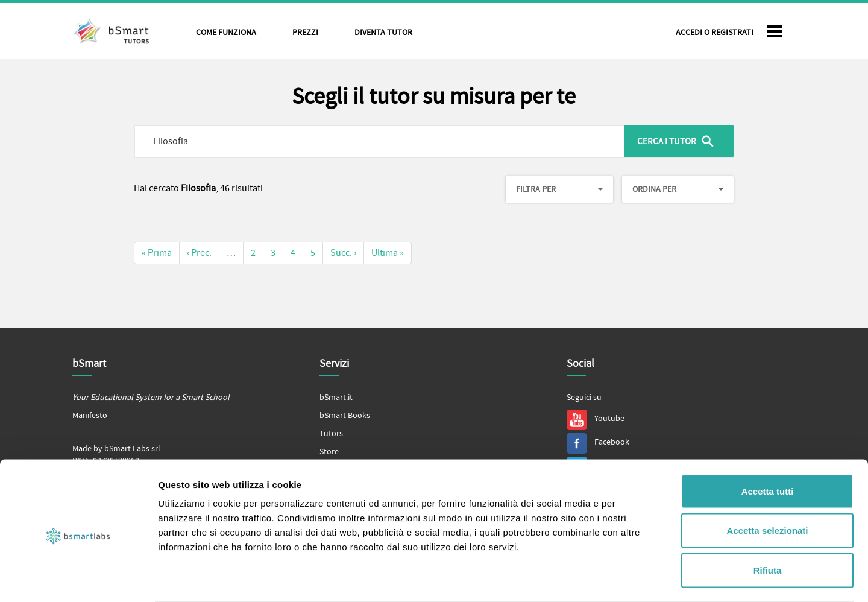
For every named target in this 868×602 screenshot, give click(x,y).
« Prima (157, 253)
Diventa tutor (383, 33)
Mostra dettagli (634, 578)
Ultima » (388, 253)
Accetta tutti (768, 444)
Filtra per (559, 189)
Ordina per (678, 189)
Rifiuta (768, 523)
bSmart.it (336, 398)
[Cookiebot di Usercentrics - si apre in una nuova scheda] (78, 578)
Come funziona (226, 33)
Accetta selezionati (767, 483)
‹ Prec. (199, 253)
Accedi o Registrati (715, 33)
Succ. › (343, 253)
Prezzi (305, 33)
